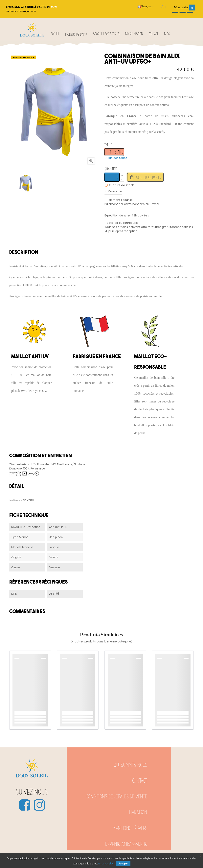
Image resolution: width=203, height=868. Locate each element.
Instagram (39, 805)
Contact (140, 781)
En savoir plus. (106, 864)
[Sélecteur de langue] (145, 6)
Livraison (138, 813)
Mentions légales (130, 828)
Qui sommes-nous (131, 765)
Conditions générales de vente (117, 797)
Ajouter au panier (146, 177)
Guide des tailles (116, 158)
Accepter (123, 864)
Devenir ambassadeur (126, 844)
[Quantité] (112, 177)
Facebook (25, 805)
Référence (16, 500)
